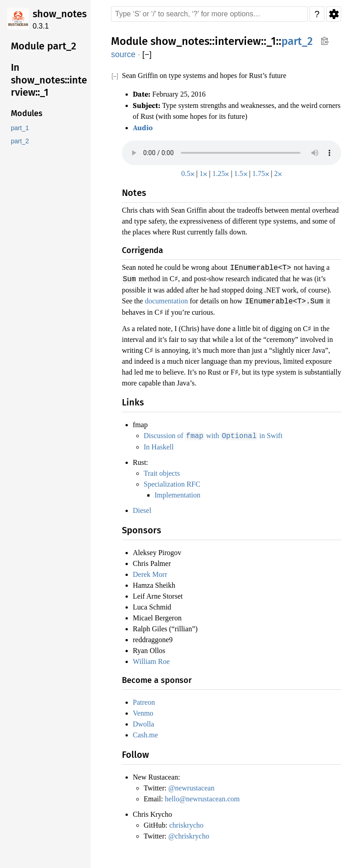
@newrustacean (196, 785)
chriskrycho (190, 822)
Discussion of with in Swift (217, 433)
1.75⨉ (262, 172)
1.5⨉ (241, 172)
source (123, 54)
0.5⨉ (186, 172)
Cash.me (147, 731)
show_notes (60, 14)
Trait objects (164, 470)
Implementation (181, 492)
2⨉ (280, 172)
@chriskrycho (193, 833)
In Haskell (161, 444)
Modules (27, 113)
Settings (334, 14)
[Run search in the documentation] (209, 14)
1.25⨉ (220, 172)
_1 (271, 41)
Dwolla (144, 721)
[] (147, 55)
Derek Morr (152, 571)
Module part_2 (43, 46)
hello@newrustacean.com (209, 795)
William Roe (152, 658)
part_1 (20, 128)
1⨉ (202, 172)
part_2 (20, 141)
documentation (247, 298)
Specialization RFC (174, 481)
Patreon (146, 699)
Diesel (143, 507)
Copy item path (325, 41)
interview (238, 41)
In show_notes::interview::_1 (49, 80)
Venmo (144, 710)
